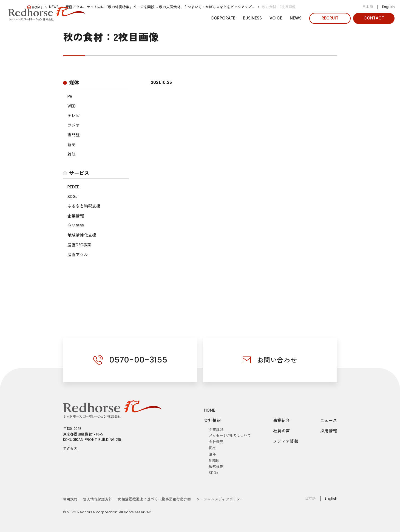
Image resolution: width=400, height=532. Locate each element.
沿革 (213, 454)
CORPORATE (223, 18)
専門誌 (74, 135)
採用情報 (329, 431)
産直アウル (78, 254)
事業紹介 (282, 420)
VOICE (276, 18)
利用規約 (70, 499)
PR (70, 96)
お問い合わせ (277, 360)
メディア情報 (286, 441)
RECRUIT (330, 18)
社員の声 (282, 431)
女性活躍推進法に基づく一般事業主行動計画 (154, 499)
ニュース (329, 420)
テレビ (74, 115)
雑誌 (72, 154)
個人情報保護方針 (98, 499)
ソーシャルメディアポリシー (220, 499)
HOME (210, 410)
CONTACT (374, 18)
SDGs (72, 196)
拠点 (213, 448)
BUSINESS (252, 18)
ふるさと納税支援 (84, 206)
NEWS (296, 18)
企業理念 (216, 429)
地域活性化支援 (82, 235)
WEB (72, 106)
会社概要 (216, 442)
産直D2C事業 (79, 244)
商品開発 (76, 225)
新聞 (72, 144)
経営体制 (216, 466)
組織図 (214, 460)
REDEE (73, 187)
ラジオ (74, 125)
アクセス (70, 448)
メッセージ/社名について (230, 435)
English (388, 7)
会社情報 (212, 420)
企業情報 (76, 216)
